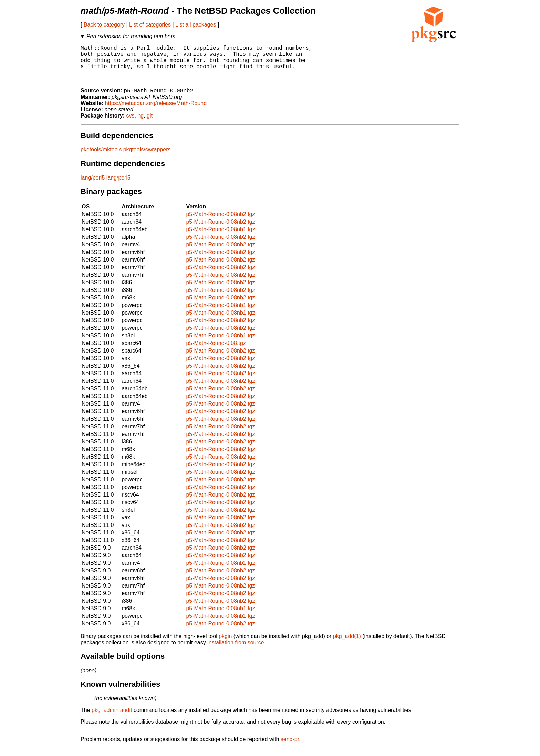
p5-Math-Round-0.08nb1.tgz (220, 237)
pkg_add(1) (347, 644)
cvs (131, 124)
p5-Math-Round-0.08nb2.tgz (220, 222)
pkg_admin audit (112, 718)
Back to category (104, 25)
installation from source (236, 650)
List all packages (196, 25)
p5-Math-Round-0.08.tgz (216, 351)
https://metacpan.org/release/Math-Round (156, 111)
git (150, 124)
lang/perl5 (93, 186)
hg (141, 124)
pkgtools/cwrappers (147, 157)
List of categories (150, 25)
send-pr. (291, 747)
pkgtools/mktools (101, 157)
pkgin (225, 644)
